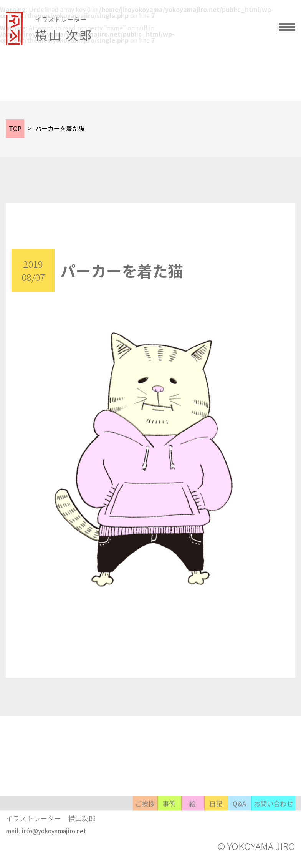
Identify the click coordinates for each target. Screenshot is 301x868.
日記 (184, 828)
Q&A (222, 828)
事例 (107, 828)
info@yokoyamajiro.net (55, 838)
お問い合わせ (268, 828)
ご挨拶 (69, 828)
